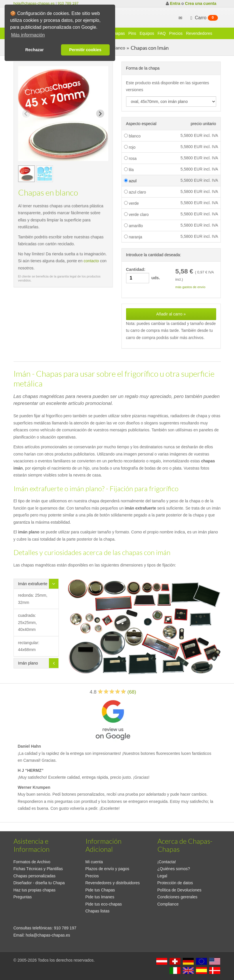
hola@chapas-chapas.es (34, 3)
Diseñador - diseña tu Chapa (39, 883)
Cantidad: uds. (143, 275)
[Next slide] (100, 114)
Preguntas (23, 897)
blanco (132, 136)
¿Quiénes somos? (174, 869)
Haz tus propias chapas (35, 890)
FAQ (162, 33)
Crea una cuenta (201, 3)
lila (129, 170)
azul (130, 181)
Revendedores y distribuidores (113, 883)
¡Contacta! (167, 862)
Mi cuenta (94, 862)
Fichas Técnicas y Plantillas (38, 869)
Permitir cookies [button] (85, 50)
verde (132, 203)
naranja (133, 237)
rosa (130, 158)
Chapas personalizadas (35, 876)
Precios (176, 33)
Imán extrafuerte (33, 584)
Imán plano (28, 663)
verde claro (136, 215)
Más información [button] (28, 35)
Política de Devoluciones (179, 890)
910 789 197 (68, 3)
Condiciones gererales (177, 897)
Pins (132, 33)
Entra (175, 3)
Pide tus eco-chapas (104, 904)
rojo (130, 147)
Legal (162, 876)
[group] (26, 174)
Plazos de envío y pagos (108, 869)
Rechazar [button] (35, 50)
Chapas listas (98, 911)
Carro (203, 18)
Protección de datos (175, 883)
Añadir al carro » (171, 314)
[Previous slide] (26, 114)
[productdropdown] (171, 102)
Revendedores (199, 33)
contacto (91, 261)
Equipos (147, 33)
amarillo (134, 226)
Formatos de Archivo (32, 862)
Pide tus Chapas (100, 890)
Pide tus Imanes (100, 897)
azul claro (135, 192)
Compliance (168, 904)
